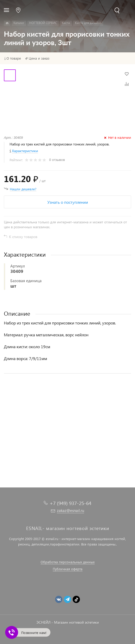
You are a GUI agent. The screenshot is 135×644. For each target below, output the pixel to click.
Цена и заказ (39, 58)
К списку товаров (23, 237)
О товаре (14, 58)
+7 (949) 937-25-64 (70, 503)
